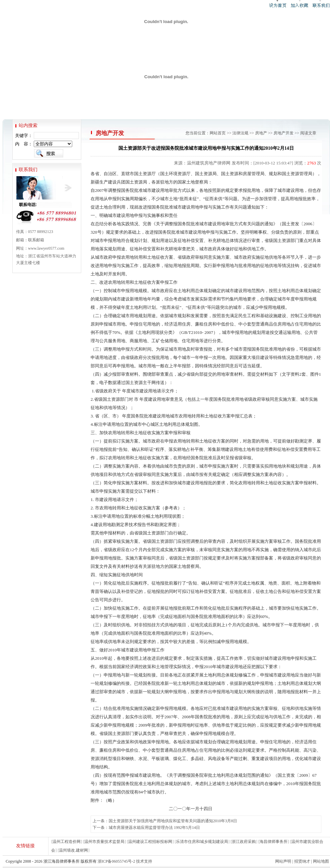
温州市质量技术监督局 (104, 842)
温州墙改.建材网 (73, 850)
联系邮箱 (36, 240)
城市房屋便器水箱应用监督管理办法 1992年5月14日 (154, 828)
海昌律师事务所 (273, 842)
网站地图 (321, 861)
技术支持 (144, 861)
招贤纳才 (302, 861)
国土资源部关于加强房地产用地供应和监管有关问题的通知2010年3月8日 (173, 821)
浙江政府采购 (244, 842)
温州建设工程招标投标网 (150, 842)
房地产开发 (284, 133)
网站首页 (218, 133)
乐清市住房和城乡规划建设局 (202, 842)
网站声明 (283, 861)
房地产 (261, 133)
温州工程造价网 (67, 842)
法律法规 (240, 133)
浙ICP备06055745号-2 (117, 861)
